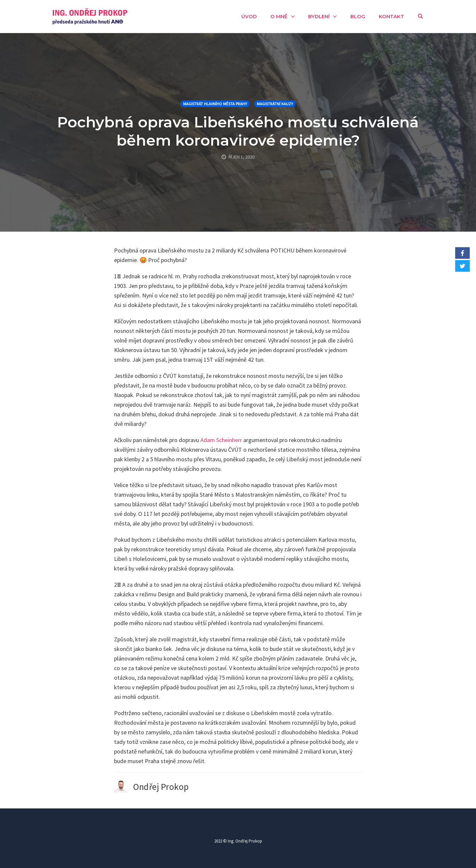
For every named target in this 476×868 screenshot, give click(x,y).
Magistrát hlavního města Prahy (215, 104)
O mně (279, 16)
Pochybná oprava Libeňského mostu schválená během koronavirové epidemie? (238, 131)
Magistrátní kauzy (275, 104)
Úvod (249, 16)
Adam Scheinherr (221, 440)
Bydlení (319, 16)
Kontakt (392, 16)
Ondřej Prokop (161, 787)
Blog (358, 16)
